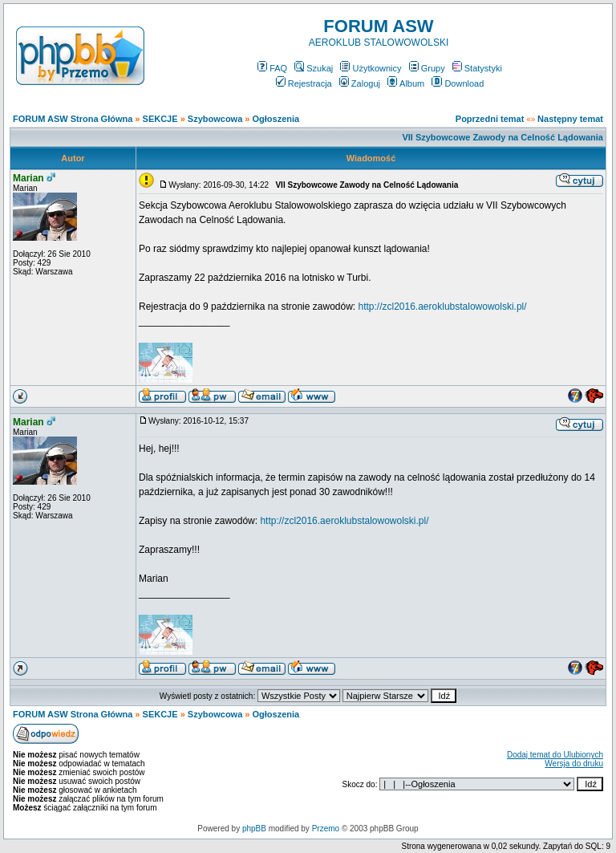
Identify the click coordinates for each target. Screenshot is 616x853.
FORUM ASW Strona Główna (73, 119)
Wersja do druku (574, 764)
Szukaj (314, 68)
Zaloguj (360, 83)
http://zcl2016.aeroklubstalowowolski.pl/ (442, 307)
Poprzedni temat (490, 119)
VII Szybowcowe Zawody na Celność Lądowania (503, 137)
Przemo (326, 829)
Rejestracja (304, 83)
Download (458, 83)
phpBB (254, 829)
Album (406, 83)
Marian (28, 178)
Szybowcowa (215, 119)
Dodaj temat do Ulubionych (555, 755)
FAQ (272, 68)
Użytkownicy (371, 68)
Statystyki (477, 68)
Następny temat (570, 119)
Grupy (427, 68)
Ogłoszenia (276, 119)
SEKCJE (160, 119)
